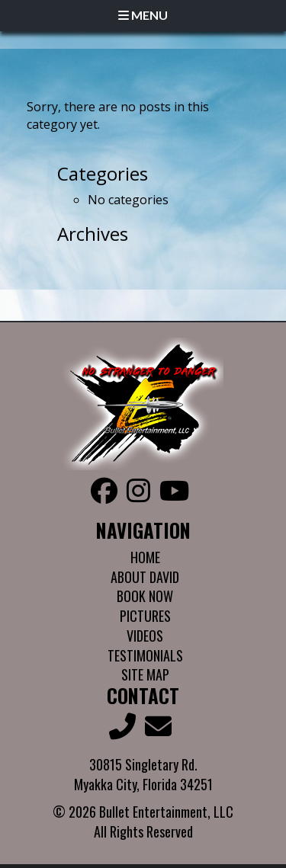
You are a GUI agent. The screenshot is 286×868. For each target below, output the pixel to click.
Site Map (145, 674)
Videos (145, 636)
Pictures (145, 616)
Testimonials (145, 655)
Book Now (145, 596)
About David (145, 577)
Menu (143, 15)
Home (145, 557)
